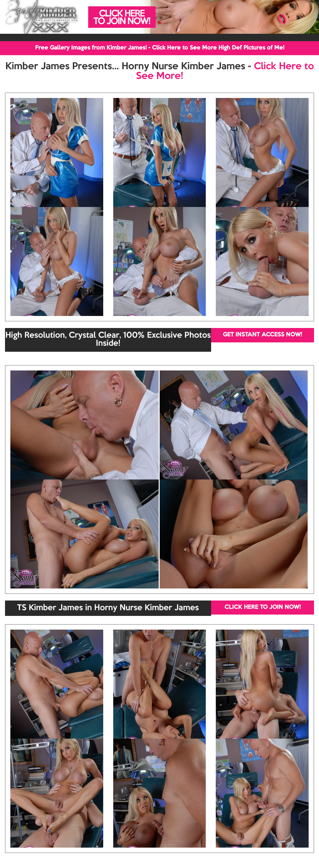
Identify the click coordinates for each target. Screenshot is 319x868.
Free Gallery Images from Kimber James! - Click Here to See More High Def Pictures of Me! (160, 48)
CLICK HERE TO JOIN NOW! (263, 607)
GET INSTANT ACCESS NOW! (262, 335)
